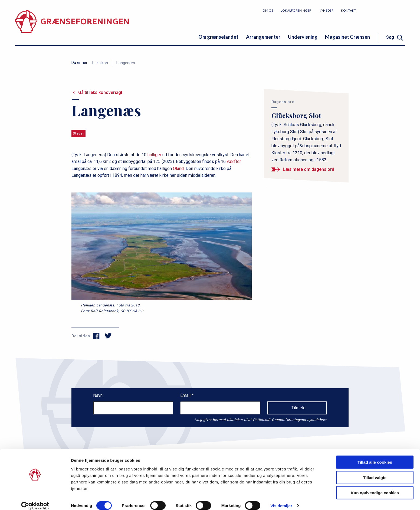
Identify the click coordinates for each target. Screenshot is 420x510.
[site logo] (72, 26)
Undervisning (303, 37)
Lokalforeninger (296, 10)
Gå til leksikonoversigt (100, 92)
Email (186, 395)
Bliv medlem (385, 10)
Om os (268, 10)
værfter (234, 161)
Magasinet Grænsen (347, 37)
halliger (154, 155)
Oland (178, 169)
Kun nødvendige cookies (375, 486)
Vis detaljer (281, 499)
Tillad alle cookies (375, 456)
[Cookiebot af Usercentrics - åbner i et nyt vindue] (35, 499)
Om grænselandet (218, 37)
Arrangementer (263, 37)
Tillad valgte (375, 471)
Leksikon (100, 63)
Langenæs (126, 63)
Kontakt (349, 10)
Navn (98, 395)
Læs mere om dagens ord (309, 169)
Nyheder (326, 10)
